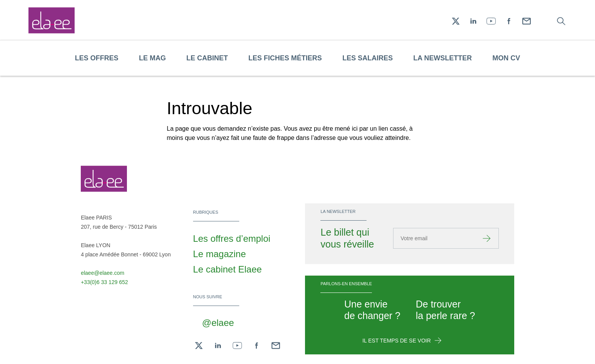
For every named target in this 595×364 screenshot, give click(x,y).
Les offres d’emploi (232, 239)
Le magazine (219, 254)
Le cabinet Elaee (227, 269)
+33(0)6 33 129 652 (104, 282)
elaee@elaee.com (102, 273)
